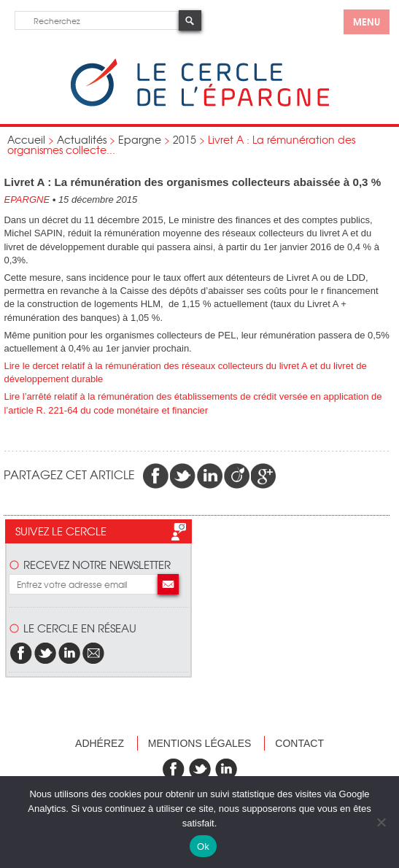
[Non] (381, 822)
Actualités (82, 139)
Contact (299, 743)
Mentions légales (200, 743)
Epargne (140, 139)
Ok (203, 846)
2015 (185, 139)
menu (367, 21)
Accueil (26, 139)
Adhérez (100, 743)
